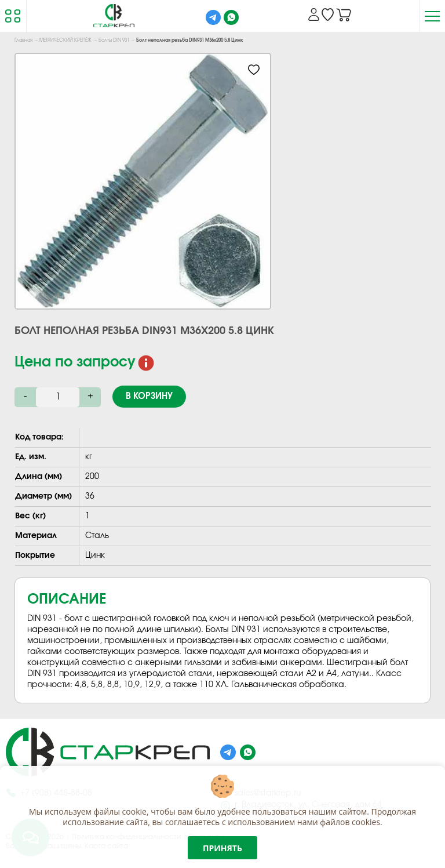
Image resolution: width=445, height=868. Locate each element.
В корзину (149, 396)
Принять (222, 848)
